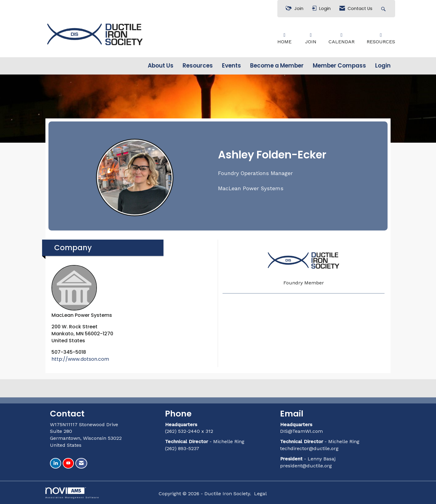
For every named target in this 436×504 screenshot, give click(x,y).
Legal (260, 494)
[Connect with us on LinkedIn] (56, 463)
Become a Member (277, 66)
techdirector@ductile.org (309, 448)
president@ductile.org (306, 466)
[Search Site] (384, 9)
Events (231, 66)
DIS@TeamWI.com (302, 431)
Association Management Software (72, 493)
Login (383, 66)
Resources (198, 66)
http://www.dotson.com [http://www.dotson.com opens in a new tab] (80, 359)
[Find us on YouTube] (68, 463)
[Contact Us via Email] (81, 463)
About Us (161, 66)
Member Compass (339, 66)
